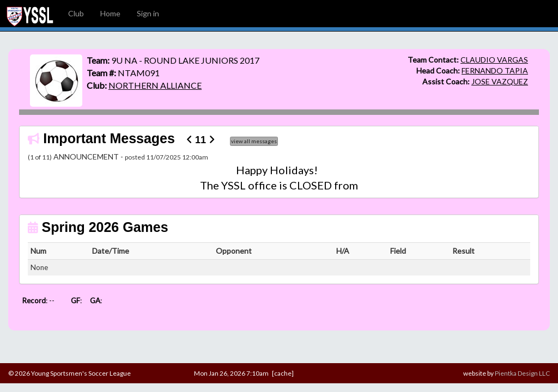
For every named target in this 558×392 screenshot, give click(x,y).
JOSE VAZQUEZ (500, 81)
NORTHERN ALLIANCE (155, 85)
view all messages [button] (254, 141)
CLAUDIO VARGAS (494, 60)
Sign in (148, 13)
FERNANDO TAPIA (495, 71)
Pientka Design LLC (522, 373)
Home (110, 13)
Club (76, 13)
